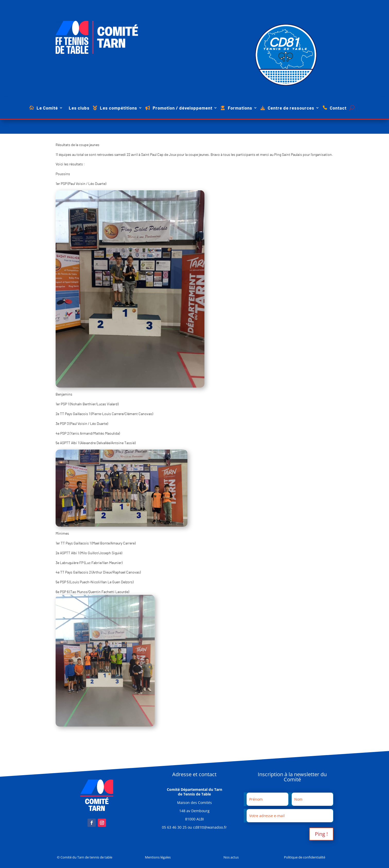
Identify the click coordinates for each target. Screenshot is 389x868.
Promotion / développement (183, 108)
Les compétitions (119, 108)
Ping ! (321, 834)
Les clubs (79, 108)
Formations (240, 108)
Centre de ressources (291, 108)
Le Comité (47, 108)
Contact (338, 108)
